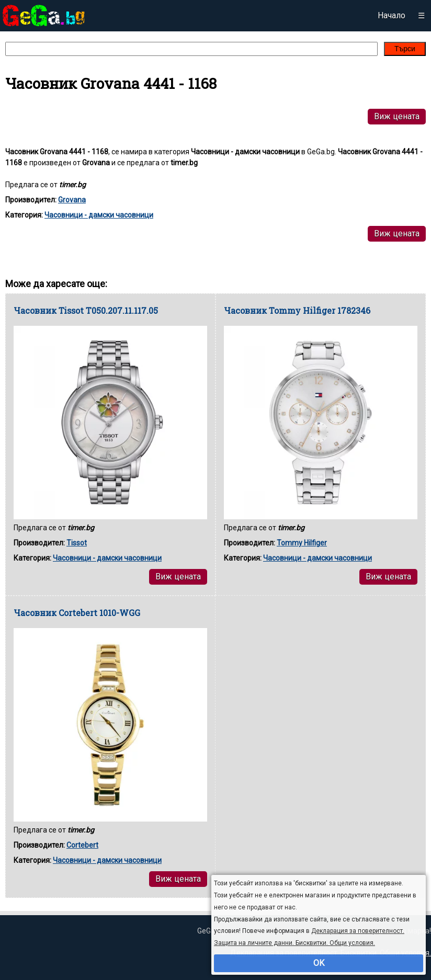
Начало (392, 15)
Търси (405, 49)
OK (319, 963)
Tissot (77, 543)
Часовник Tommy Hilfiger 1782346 (297, 310)
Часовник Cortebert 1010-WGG (77, 613)
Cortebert (82, 845)
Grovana (72, 200)
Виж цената (397, 116)
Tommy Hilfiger (302, 543)
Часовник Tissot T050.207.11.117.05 (86, 310)
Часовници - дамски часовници (99, 215)
